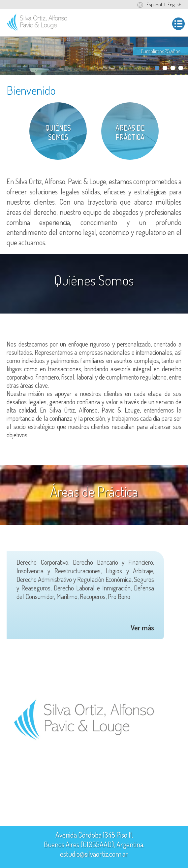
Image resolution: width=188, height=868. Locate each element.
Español (154, 4)
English (174, 4)
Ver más (142, 627)
